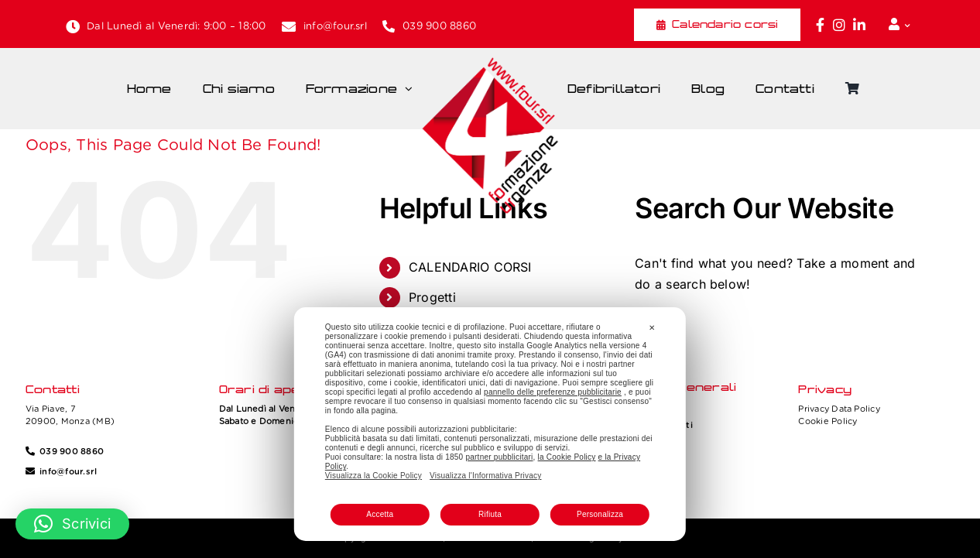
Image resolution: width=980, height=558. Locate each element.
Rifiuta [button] (490, 514)
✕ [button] (652, 328)
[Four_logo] (490, 63)
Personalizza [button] (600, 514)
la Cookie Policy (567, 457)
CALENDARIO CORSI (470, 267)
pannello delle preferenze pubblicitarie (553, 392)
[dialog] (490, 424)
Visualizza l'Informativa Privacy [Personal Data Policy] (485, 476)
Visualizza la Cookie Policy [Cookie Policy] (373, 476)
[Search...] (782, 330)
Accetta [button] (380, 514)
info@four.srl (335, 26)
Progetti (432, 297)
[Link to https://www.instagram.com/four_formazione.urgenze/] (839, 25)
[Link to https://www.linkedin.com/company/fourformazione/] (859, 25)
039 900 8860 (439, 26)
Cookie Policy (828, 421)
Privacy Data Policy (839, 409)
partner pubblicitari (499, 457)
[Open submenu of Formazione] (413, 89)
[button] (72, 524)
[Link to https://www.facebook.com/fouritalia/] (820, 25)
